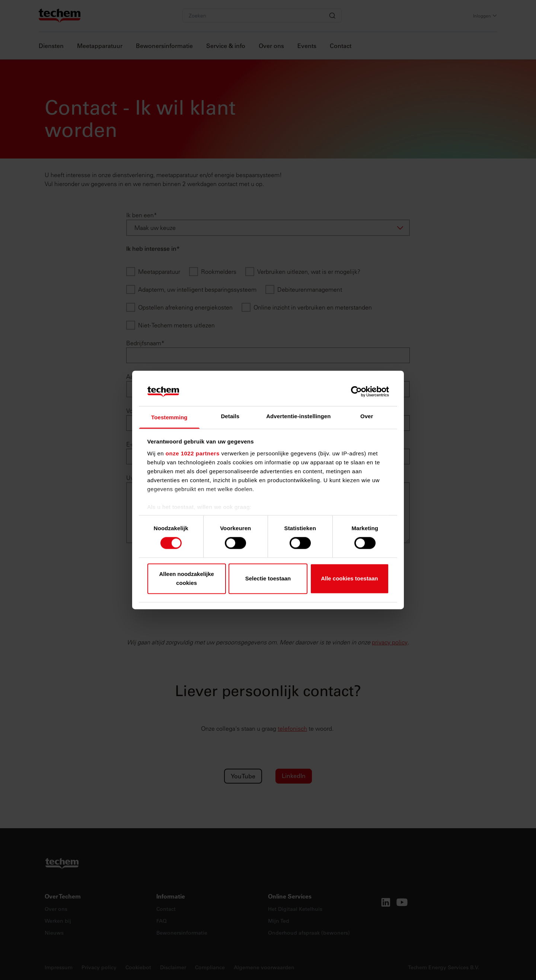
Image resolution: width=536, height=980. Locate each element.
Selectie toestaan (268, 578)
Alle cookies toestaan (349, 578)
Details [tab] (230, 416)
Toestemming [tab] (169, 417)
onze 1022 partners (193, 453)
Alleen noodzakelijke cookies (186, 578)
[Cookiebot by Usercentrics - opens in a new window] (356, 392)
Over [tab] (367, 416)
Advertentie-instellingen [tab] (298, 416)
